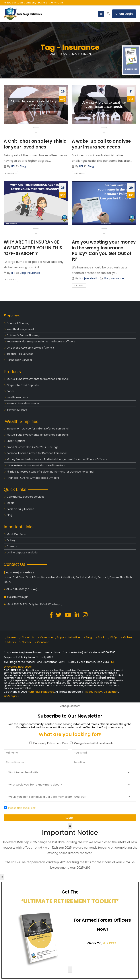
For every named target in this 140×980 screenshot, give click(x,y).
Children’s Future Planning (23, 335)
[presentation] (35, 127)
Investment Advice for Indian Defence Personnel (38, 429)
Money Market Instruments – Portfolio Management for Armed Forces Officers (57, 459)
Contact (43, 642)
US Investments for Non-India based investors (36, 465)
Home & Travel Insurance (23, 403)
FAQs (114, 637)
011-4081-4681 (15, 589)
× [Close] (70, 826)
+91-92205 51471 (16, 604)
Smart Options (16, 441)
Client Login (124, 14)
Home (12, 637)
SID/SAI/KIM (11, 696)
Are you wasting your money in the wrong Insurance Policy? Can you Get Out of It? (104, 251)
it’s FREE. (110, 943)
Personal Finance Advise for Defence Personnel (37, 453)
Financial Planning (18, 323)
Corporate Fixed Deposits (23, 385)
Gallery (11, 540)
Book (101, 637)
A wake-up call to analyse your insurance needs (101, 144)
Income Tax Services (20, 354)
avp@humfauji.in (18, 597)
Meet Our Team (17, 534)
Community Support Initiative (60, 637)
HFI (13, 166)
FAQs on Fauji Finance (21, 509)
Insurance (33, 273)
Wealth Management (20, 329)
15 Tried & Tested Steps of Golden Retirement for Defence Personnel (50, 472)
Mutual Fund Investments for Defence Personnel (38, 379)
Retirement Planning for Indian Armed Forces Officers (41, 342)
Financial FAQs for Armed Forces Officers (33, 478)
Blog (23, 166)
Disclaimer (111, 692)
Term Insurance (17, 410)
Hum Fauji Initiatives (41, 692)
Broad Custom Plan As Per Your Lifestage (33, 447)
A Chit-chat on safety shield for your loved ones (35, 144)
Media (11, 503)
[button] (36, 133)
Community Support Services (26, 497)
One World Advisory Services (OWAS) (30, 348)
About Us (28, 637)
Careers (12, 546)
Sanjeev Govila (89, 278)
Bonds (11, 391)
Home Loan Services (20, 360)
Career (26, 642)
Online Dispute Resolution (23, 553)
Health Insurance (17, 397)
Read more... (11, 173)
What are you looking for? (70, 734)
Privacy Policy (93, 692)
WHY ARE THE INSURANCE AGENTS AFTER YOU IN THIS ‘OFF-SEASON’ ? (33, 248)
